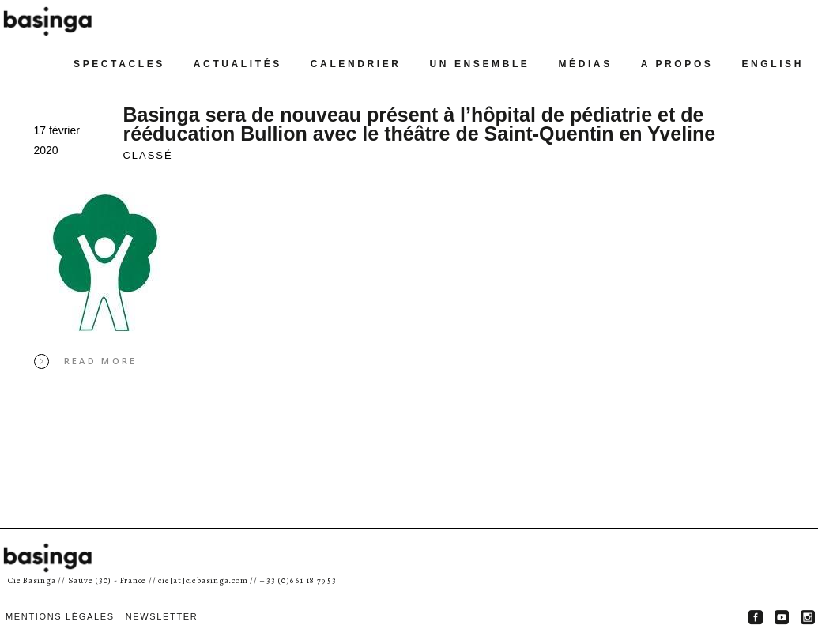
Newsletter (162, 616)
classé (148, 155)
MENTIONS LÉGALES (60, 616)
